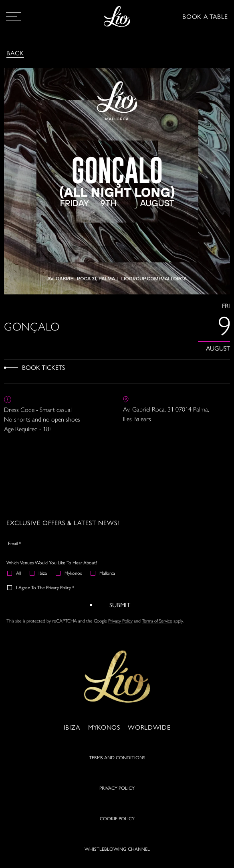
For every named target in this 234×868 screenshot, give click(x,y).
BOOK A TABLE (205, 16)
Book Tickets (43, 367)
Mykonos (69, 573)
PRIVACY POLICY (117, 788)
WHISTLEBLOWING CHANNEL (117, 849)
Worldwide (149, 727)
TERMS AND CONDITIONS (117, 757)
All (14, 573)
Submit (120, 605)
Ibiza (39, 573)
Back (15, 53)
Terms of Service (157, 621)
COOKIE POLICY (117, 818)
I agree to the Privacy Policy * (41, 587)
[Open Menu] (14, 16)
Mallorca (103, 573)
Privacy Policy (120, 621)
